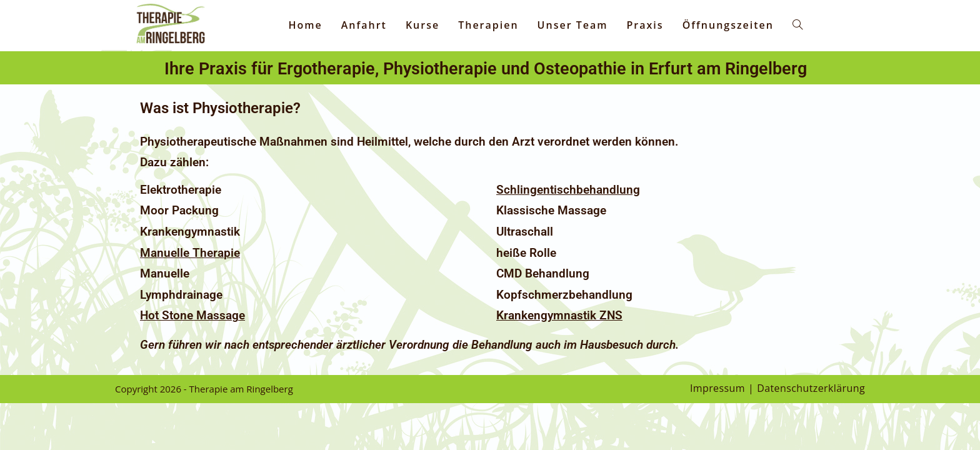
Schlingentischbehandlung (568, 190)
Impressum (717, 388)
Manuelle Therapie (190, 253)
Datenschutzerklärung (811, 388)
